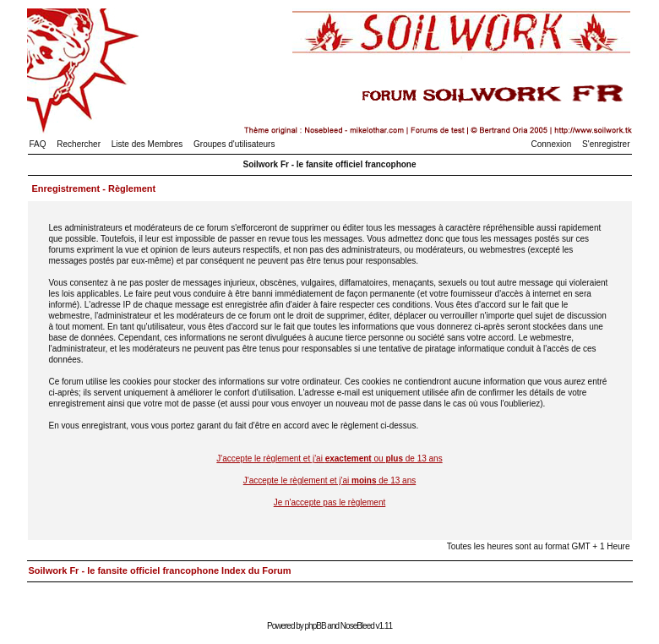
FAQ (38, 144)
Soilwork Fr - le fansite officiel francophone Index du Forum (160, 570)
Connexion (552, 144)
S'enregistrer (606, 144)
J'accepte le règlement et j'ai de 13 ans (330, 480)
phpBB (316, 626)
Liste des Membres (147, 144)
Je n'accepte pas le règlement (330, 502)
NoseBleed (357, 626)
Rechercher (79, 144)
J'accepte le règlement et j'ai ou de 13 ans (329, 458)
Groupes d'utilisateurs (234, 144)
